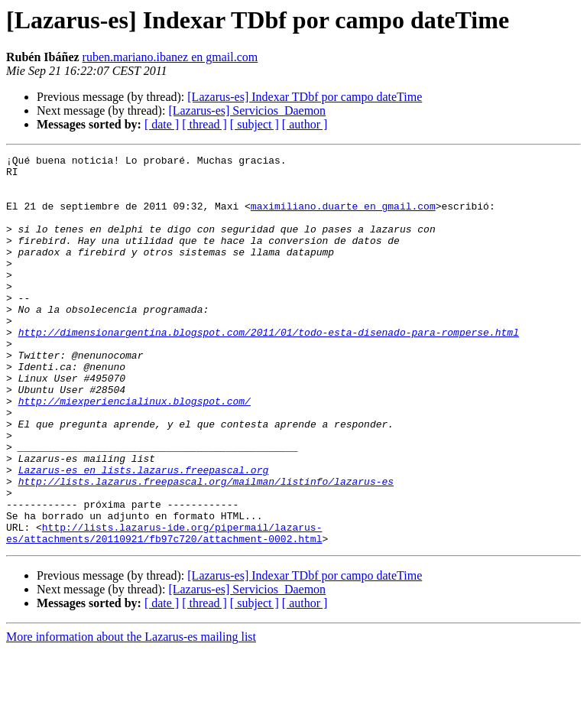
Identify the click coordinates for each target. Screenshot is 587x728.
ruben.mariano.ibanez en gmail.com (170, 57)
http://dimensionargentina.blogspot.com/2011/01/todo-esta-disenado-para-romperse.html (269, 369)
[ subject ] (255, 124)
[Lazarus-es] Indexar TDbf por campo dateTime (305, 97)
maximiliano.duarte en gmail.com (343, 217)
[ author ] (305, 124)
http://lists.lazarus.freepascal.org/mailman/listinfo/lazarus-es (206, 548)
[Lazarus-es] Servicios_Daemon (247, 110)
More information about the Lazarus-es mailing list (131, 715)
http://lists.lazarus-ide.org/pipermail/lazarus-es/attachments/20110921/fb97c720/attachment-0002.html (164, 609)
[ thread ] (204, 124)
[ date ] (162, 124)
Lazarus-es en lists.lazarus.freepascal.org (144, 534)
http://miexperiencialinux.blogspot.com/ (135, 451)
